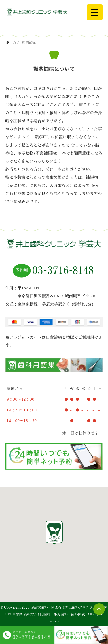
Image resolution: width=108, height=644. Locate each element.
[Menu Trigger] (95, 12)
